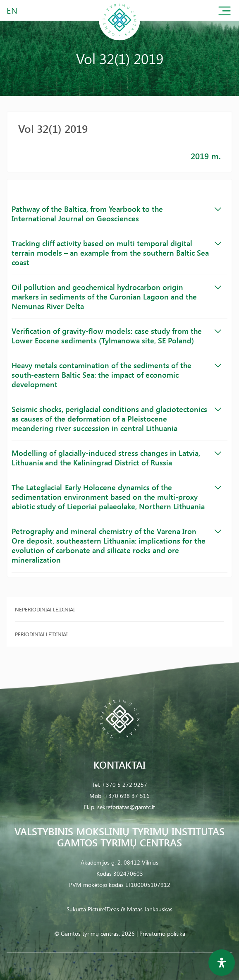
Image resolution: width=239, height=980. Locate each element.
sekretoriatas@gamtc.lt (126, 807)
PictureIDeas (103, 909)
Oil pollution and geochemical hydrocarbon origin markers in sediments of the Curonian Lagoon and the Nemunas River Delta (116, 297)
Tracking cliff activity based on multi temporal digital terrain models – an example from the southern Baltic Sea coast (116, 253)
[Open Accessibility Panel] (222, 963)
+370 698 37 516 (127, 796)
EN (12, 10)
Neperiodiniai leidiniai (45, 609)
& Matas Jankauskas (147, 909)
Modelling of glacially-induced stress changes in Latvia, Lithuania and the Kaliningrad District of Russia (116, 458)
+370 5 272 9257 (124, 785)
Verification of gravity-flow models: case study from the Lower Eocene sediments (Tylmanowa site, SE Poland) (116, 336)
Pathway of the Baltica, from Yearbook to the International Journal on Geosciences (116, 214)
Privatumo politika (162, 933)
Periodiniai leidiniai (41, 634)
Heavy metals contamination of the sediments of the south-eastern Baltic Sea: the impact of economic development (116, 375)
